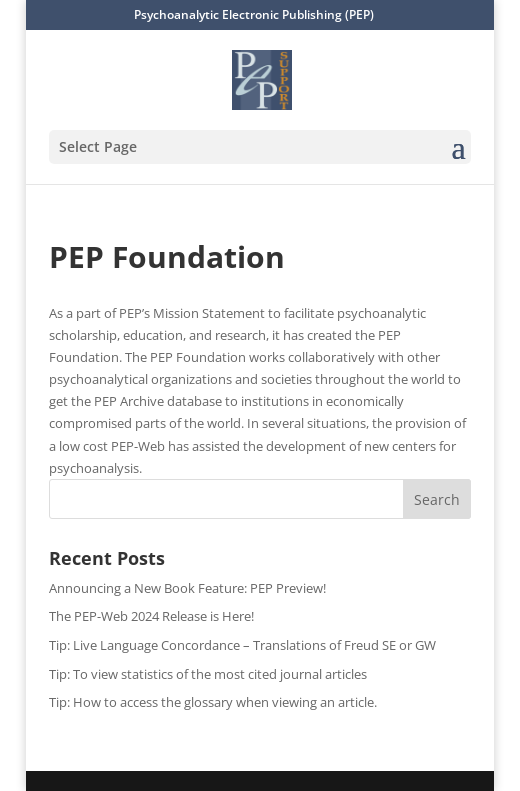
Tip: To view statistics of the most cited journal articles (208, 674)
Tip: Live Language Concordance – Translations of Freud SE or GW (242, 645)
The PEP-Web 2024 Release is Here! (151, 616)
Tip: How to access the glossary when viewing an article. (213, 702)
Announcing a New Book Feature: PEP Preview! (187, 588)
